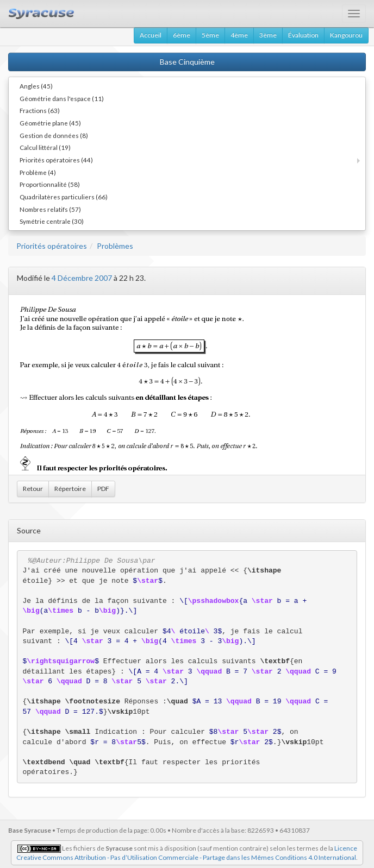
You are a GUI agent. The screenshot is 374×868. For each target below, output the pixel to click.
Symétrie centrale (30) (52, 221)
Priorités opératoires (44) (56, 160)
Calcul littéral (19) (45, 147)
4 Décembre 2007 (82, 278)
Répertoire (70, 489)
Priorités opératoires (52, 246)
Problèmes (115, 246)
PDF (103, 489)
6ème (182, 35)
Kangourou (346, 35)
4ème (239, 35)
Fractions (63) (40, 110)
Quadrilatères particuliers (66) (64, 197)
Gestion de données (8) (54, 135)
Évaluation (303, 35)
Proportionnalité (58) (50, 184)
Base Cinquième (187, 62)
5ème (210, 35)
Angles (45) (36, 86)
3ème (268, 35)
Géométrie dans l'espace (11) (62, 98)
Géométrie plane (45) (50, 123)
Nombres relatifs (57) (50, 209)
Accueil (151, 35)
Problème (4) (38, 172)
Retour (33, 489)
